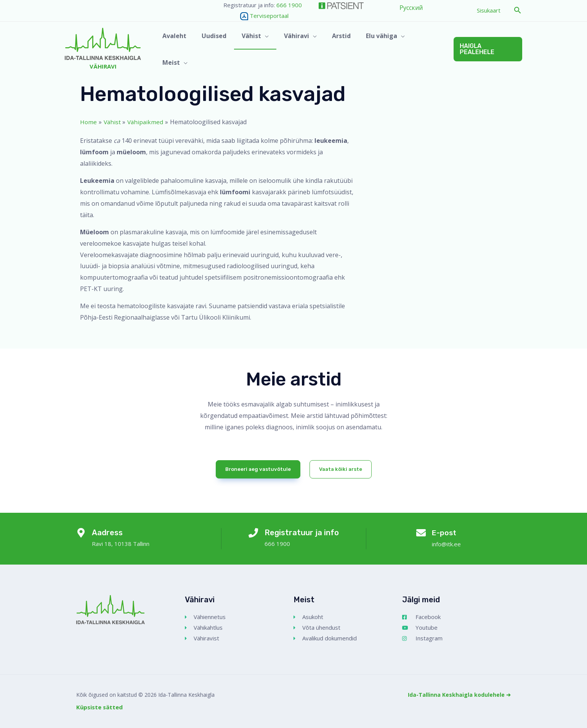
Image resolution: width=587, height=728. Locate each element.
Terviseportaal (256, 16)
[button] (518, 10)
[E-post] (421, 534)
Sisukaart (489, 10)
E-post (446, 533)
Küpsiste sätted (99, 707)
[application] (270, 49)
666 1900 (289, 5)
